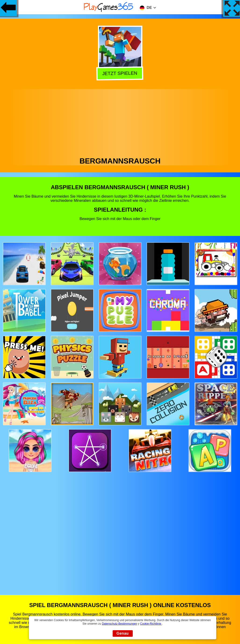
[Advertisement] (120, 122)
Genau (123, 633)
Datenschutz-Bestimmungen (120, 624)
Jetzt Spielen (121, 73)
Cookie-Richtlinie (151, 624)
